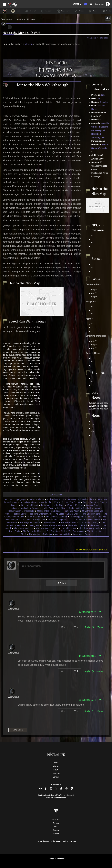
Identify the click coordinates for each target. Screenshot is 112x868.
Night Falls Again (71, 511)
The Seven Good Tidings (47, 528)
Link (103, 95)
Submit (62, 583)
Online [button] (79, 11)
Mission (29, 44)
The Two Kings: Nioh (56, 531)
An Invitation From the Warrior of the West (39, 502)
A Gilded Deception (56, 499)
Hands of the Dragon (29, 508)
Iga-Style (61, 508)
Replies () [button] (89, 627)
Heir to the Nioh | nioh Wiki (21, 33)
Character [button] (47, 11)
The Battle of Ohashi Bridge (67, 514)
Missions (20, 19)
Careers (56, 823)
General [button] (31, 11)
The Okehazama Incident (53, 525)
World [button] (93, 11)
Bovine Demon (90, 502)
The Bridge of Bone (91, 514)
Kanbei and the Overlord (80, 508)
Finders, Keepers (75, 505)
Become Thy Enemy (71, 502)
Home (56, 763)
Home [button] (17, 11)
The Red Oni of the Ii (77, 525)
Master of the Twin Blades (49, 511)
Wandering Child (63, 534)
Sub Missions (31, 19)
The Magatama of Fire (30, 523)
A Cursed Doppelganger (15, 499)
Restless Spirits (20, 514)
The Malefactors (50, 523)
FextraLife (41, 841)
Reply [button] (100, 627)
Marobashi (29, 511)
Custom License (59, 798)
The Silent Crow (69, 528)
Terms (56, 827)
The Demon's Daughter (56, 517)
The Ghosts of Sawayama (33, 520)
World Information (7, 19)
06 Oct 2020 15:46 (87, 700)
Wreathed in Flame (82, 534)
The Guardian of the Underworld (85, 520)
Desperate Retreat (30, 505)
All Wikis (56, 766)
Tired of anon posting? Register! (91, 550)
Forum (56, 770)
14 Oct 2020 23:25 (87, 656)
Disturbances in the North (53, 505)
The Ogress (34, 525)
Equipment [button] (64, 11)
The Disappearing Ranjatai (82, 517)
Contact (56, 777)
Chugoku (104, 102)
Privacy (56, 830)
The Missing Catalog (89, 523)
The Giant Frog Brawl (58, 520)
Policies (56, 834)
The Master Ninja (69, 523)
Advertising (56, 820)
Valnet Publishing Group (66, 841)
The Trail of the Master (33, 531)
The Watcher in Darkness (40, 534)
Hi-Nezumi (103, 127)
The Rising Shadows (23, 528)
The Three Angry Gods (89, 528)
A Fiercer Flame (37, 499)
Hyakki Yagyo (48, 508)
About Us (56, 773)
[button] (77, 4)
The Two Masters (76, 531)
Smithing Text (98, 138)
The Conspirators (35, 517)
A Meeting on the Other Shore (81, 499)
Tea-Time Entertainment (41, 514)
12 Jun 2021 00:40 (87, 612)
